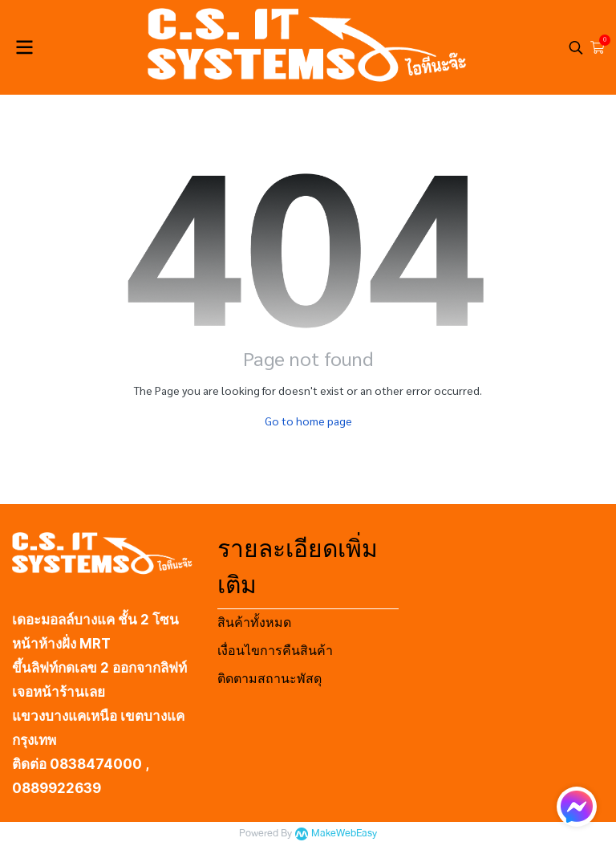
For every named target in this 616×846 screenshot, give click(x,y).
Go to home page (308, 421)
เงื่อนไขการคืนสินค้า (275, 651)
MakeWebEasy (344, 834)
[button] (576, 47)
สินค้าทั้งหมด (254, 622)
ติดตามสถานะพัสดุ (269, 679)
